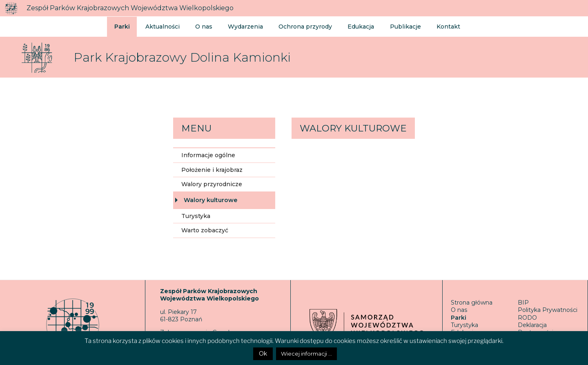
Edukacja (354, 26)
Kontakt (439, 26)
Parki (122, 26)
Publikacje (397, 26)
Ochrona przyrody (300, 26)
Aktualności (162, 26)
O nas (202, 26)
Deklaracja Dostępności (536, 329)
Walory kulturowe (210, 200)
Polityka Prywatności (548, 310)
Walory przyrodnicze (212, 184)
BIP (523, 303)
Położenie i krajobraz (212, 170)
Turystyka (196, 216)
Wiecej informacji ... (306, 354)
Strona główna (472, 303)
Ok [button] (263, 354)
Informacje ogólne (208, 155)
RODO (527, 318)
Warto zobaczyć (205, 230)
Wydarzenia (242, 26)
